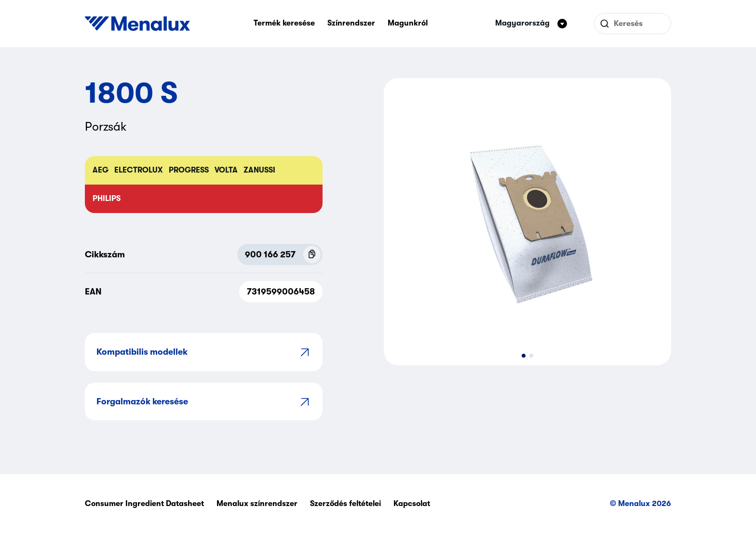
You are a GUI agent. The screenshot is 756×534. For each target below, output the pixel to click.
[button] (524, 356)
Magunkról (408, 23)
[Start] (137, 24)
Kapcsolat (412, 504)
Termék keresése (284, 23)
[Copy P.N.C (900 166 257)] (312, 254)
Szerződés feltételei (345, 504)
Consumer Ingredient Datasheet (144, 504)
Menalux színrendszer (257, 504)
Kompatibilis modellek (204, 352)
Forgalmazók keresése (204, 402)
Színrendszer (351, 23)
